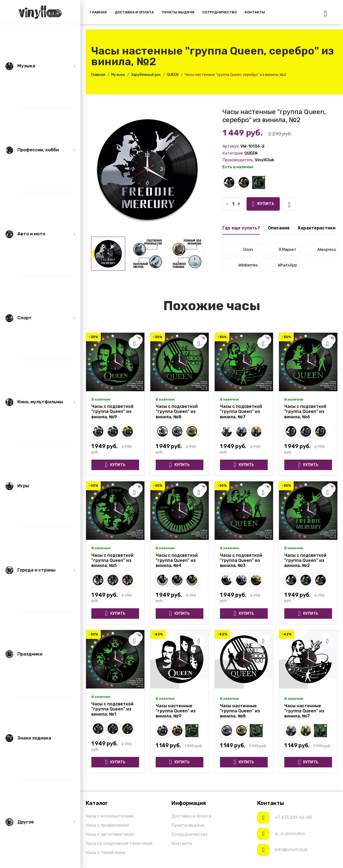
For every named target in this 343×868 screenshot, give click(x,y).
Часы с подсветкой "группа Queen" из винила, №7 (241, 411)
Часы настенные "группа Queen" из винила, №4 (162, 580)
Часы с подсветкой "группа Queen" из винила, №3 (241, 560)
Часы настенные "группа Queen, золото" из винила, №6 (320, 431)
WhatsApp (288, 265)
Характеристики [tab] (317, 228)
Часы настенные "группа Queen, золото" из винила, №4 (192, 580)
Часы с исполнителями (110, 816)
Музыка (118, 75)
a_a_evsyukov (290, 834)
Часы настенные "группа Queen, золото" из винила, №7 (256, 431)
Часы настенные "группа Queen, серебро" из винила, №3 (241, 580)
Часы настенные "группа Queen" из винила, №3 (227, 580)
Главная (98, 75)
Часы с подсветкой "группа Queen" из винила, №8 (177, 411)
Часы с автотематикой (110, 834)
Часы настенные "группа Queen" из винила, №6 (291, 431)
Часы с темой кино (105, 853)
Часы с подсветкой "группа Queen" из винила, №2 (259, 182)
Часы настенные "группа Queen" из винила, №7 (227, 431)
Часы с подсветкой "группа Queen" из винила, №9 (112, 411)
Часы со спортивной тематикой (119, 843)
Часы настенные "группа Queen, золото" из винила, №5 (128, 580)
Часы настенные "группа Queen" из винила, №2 (229, 182)
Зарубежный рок (146, 75)
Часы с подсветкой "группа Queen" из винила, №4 (177, 560)
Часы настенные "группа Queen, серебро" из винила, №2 (306, 580)
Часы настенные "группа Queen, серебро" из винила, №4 (177, 580)
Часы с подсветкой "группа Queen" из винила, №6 (305, 411)
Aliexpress (327, 250)
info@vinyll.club (291, 850)
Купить (263, 204)
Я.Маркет (287, 250)
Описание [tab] (279, 228)
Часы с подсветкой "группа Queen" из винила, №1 (112, 709)
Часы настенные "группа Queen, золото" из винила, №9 (128, 431)
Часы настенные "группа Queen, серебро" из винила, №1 (113, 729)
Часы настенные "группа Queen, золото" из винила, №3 (256, 580)
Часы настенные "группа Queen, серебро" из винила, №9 (113, 431)
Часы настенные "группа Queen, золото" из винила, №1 (128, 729)
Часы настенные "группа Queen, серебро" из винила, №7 (241, 431)
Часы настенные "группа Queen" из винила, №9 (98, 431)
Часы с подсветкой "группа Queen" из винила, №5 (112, 560)
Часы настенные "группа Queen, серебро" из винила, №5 (113, 580)
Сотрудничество (189, 834)
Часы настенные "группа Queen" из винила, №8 (162, 431)
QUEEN (173, 75)
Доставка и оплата (191, 816)
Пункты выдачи (188, 825)
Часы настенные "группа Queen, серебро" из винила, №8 (177, 431)
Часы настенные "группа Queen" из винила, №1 (98, 729)
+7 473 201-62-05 (293, 817)
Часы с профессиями (107, 825)
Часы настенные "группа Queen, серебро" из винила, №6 (306, 431)
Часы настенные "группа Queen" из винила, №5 (98, 580)
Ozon (248, 250)
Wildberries (248, 265)
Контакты (182, 843)
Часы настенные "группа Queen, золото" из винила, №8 (192, 431)
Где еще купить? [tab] (241, 228)
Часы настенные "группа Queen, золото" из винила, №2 (244, 182)
